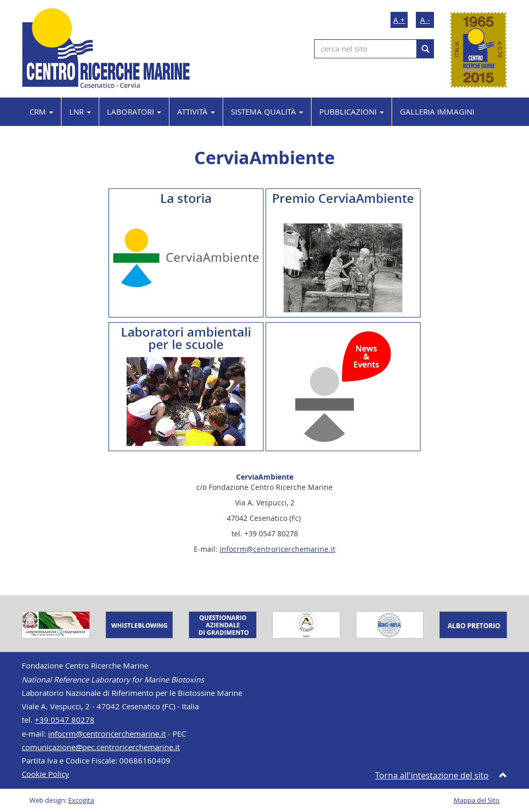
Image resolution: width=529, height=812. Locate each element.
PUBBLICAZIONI (352, 112)
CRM (41, 112)
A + (399, 20)
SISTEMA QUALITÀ (267, 112)
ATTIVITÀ (196, 112)
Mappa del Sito (477, 800)
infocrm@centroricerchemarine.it (277, 549)
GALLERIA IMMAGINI (437, 112)
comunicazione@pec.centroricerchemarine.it (101, 747)
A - (425, 20)
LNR (80, 112)
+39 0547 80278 (65, 720)
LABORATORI (134, 112)
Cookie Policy (45, 774)
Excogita (81, 800)
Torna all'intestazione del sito (432, 775)
